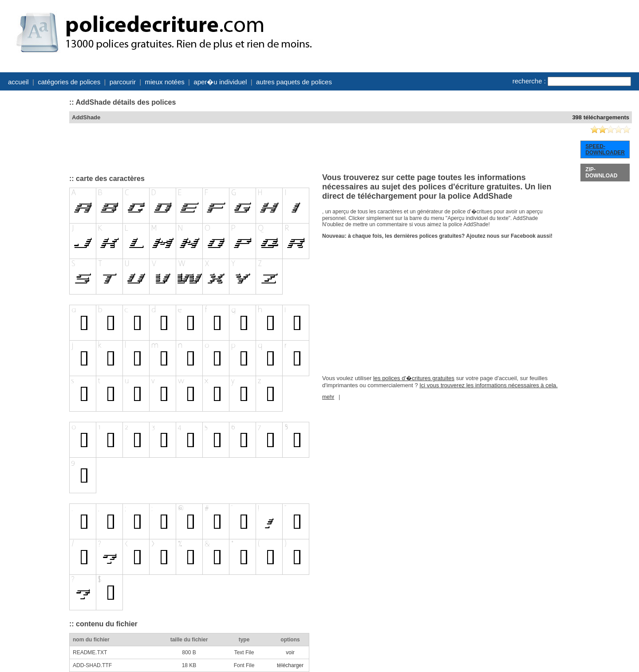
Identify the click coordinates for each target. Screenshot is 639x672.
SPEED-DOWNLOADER (605, 149)
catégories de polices (69, 82)
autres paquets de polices (294, 82)
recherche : (529, 81)
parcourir (123, 82)
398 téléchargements (601, 117)
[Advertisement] (34, 227)
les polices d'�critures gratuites (414, 378)
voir (290, 652)
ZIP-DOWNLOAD (601, 173)
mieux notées (165, 82)
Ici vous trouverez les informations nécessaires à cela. (488, 385)
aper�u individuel (220, 82)
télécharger (290, 665)
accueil (18, 82)
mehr (328, 397)
